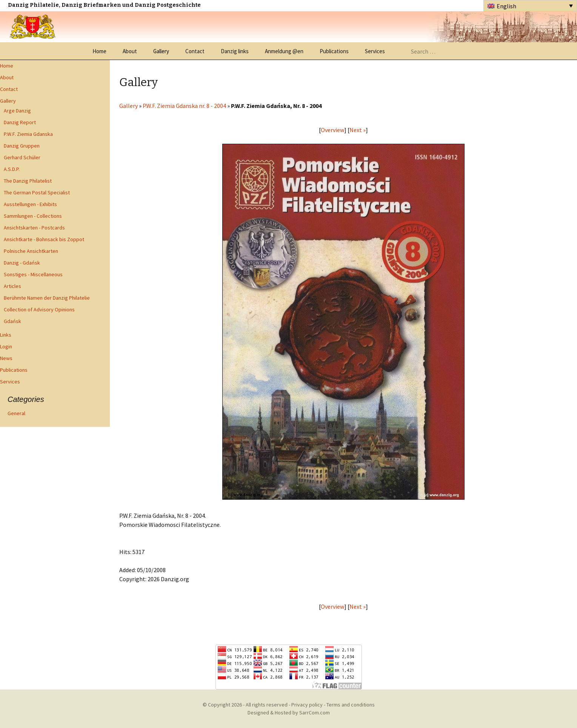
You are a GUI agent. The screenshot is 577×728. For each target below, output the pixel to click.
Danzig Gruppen (22, 146)
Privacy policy (307, 705)
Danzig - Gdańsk (22, 263)
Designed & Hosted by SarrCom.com (289, 713)
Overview (332, 130)
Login (6, 346)
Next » (358, 130)
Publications (334, 51)
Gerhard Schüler (22, 157)
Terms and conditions (351, 705)
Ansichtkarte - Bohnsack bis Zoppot (44, 239)
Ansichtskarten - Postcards (34, 228)
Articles (12, 286)
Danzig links (235, 51)
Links (6, 335)
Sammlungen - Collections (33, 216)
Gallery (161, 51)
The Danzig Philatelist (28, 181)
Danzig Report (20, 122)
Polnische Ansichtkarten (31, 251)
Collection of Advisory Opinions (39, 309)
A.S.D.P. (12, 169)
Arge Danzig (17, 111)
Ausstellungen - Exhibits (30, 204)
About (130, 51)
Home (99, 51)
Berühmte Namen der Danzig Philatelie (47, 298)
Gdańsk (12, 321)
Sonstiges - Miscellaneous (33, 274)
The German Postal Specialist (37, 192)
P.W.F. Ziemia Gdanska (28, 134)
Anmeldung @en (284, 51)
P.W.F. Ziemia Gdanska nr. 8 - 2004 (184, 106)
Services (375, 51)
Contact (195, 51)
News (6, 358)
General (16, 413)
